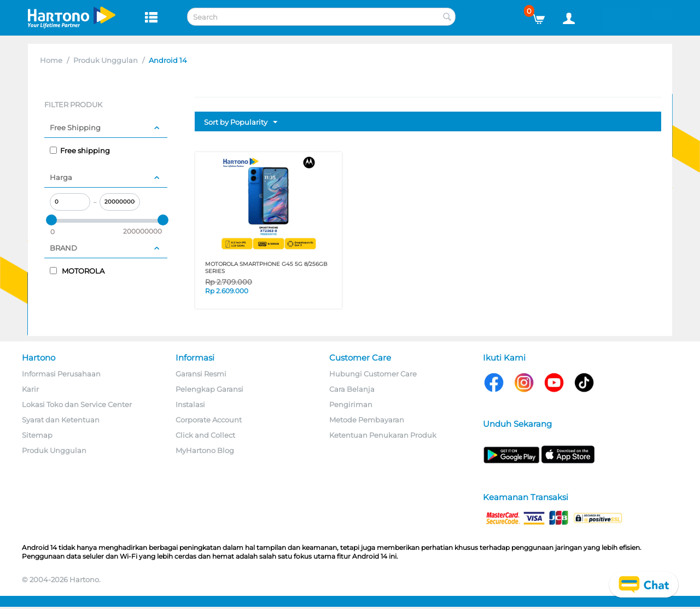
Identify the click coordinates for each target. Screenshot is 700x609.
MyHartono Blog (205, 450)
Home (51, 60)
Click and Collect (205, 435)
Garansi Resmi (201, 374)
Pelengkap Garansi (209, 389)
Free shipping (80, 150)
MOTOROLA (77, 271)
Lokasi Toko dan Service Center (77, 404)
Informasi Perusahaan (61, 374)
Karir (30, 389)
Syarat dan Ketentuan (61, 420)
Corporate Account (209, 420)
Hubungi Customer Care (373, 374)
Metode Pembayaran (367, 420)
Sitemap (37, 435)
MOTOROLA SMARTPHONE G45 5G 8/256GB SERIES (266, 268)
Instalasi (190, 404)
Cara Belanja (352, 389)
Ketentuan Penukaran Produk (383, 435)
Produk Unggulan (106, 60)
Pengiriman (351, 404)
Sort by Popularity (241, 123)
